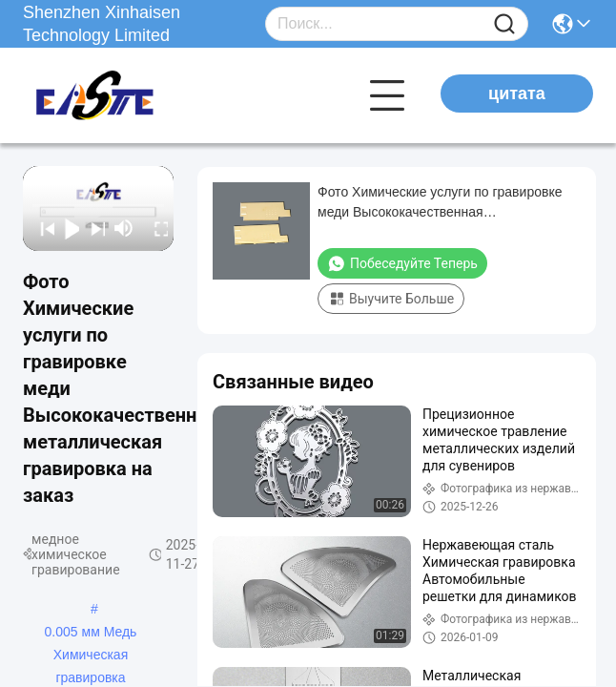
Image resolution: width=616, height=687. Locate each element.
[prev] (41, 228)
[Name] (504, 24)
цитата (517, 94)
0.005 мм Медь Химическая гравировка (91, 634)
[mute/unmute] (124, 228)
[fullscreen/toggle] (156, 228)
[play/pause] (67, 228)
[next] (92, 228)
